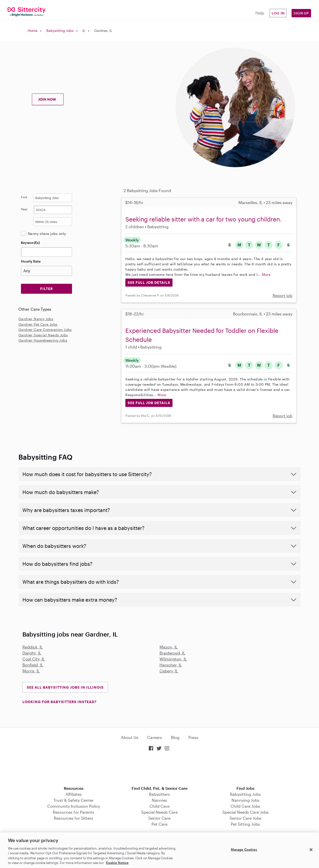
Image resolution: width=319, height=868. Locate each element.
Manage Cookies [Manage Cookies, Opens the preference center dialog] (244, 850)
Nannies (159, 800)
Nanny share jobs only (47, 234)
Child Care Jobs (245, 806)
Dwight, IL (32, 653)
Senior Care (159, 818)
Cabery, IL (169, 671)
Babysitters (159, 794)
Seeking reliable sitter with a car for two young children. (203, 219)
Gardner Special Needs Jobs (43, 335)
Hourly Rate (31, 261)
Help (260, 13)
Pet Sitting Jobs (245, 824)
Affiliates (74, 794)
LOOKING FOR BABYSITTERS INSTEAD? (59, 702)
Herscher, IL (171, 665)
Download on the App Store (159, 769)
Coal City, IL (34, 659)
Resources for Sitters (74, 818)
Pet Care (159, 824)
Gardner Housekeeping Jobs (43, 340)
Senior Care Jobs (245, 818)
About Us (130, 737)
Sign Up (301, 13)
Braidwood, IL (172, 653)
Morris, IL (31, 671)
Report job (282, 295)
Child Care (159, 806)
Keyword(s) (30, 243)
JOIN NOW (47, 99)
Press (193, 737)
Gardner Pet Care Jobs (38, 324)
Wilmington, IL (173, 659)
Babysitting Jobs (60, 31)
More (266, 274)
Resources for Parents (74, 812)
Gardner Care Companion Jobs (45, 329)
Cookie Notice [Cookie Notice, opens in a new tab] (117, 863)
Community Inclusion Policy (74, 806)
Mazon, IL (169, 647)
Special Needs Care (159, 812)
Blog (175, 737)
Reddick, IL (33, 647)
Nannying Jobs (245, 800)
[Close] (311, 850)
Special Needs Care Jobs (245, 812)
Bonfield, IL (33, 665)
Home (33, 31)
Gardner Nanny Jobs (36, 319)
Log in (278, 13)
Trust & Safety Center (74, 800)
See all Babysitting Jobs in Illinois (65, 687)
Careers (155, 737)
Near (24, 209)
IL (84, 31)
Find (24, 197)
